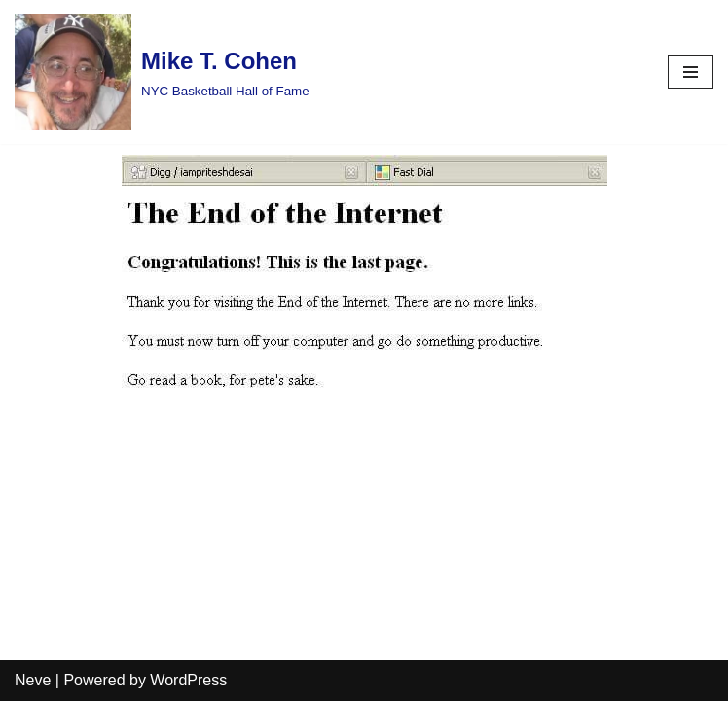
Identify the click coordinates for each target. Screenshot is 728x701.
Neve (33, 680)
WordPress (188, 680)
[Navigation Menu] (691, 72)
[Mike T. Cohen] (162, 72)
